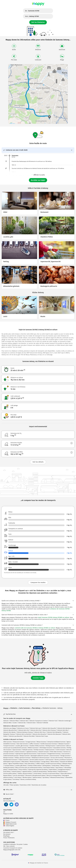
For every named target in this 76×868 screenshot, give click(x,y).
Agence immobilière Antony (16, 764)
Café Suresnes (49, 760)
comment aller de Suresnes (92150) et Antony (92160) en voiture (35, 628)
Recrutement (7, 834)
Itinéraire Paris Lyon (36, 728)
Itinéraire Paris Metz (29, 736)
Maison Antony (55, 762)
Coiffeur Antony (40, 764)
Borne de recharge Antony (54, 775)
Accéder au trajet (38, 180)
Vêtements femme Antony (57, 777)
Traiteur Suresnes (23, 760)
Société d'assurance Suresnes (49, 744)
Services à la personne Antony (51, 774)
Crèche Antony (37, 774)
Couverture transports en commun (13, 848)
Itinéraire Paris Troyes (42, 736)
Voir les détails (38, 462)
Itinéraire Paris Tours (40, 732)
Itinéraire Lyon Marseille (16, 736)
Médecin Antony (65, 766)
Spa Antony (46, 777)
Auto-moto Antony (30, 764)
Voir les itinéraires (38, 22)
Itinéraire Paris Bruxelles (39, 734)
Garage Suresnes (31, 742)
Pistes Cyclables (14, 785)
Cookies (26, 844)
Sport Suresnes (17, 750)
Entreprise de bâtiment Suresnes (56, 742)
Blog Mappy (6, 836)
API (4, 812)
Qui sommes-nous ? (9, 832)
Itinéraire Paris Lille (24, 730)
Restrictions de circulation (39, 785)
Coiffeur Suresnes (34, 744)
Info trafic (6, 785)
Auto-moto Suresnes (22, 744)
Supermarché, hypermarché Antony (38, 770)
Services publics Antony (10, 774)
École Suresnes (42, 754)
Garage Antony (45, 762)
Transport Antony (9, 766)
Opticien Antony (37, 777)
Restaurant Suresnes (19, 742)
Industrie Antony (16, 772)
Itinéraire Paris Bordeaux (64, 728)
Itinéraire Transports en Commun (39, 721)
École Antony (7, 772)
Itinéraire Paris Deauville (49, 728)
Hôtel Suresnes (8, 742)
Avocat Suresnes (55, 756)
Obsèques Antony (67, 764)
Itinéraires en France (23, 728)
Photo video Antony (66, 774)
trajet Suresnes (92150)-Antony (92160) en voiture (53, 617)
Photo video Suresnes (56, 752)
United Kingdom (9, 826)
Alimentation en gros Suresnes (12, 762)
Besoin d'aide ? (9, 794)
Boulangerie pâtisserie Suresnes (40, 756)
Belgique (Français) (10, 822)
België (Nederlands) (10, 824)
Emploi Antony (53, 770)
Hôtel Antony (25, 762)
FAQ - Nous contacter (9, 846)
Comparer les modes (38, 582)
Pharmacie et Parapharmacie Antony (35, 775)
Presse (5, 838)
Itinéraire (6, 721)
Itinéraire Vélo (24, 721)
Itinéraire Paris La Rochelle (24, 734)
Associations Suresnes (60, 748)
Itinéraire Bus (22, 723)
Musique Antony (52, 772)
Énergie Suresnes (65, 756)
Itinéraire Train (53, 721)
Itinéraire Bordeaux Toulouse (25, 732)
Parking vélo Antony (9, 768)
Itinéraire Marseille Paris (10, 730)
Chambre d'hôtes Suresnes (37, 746)
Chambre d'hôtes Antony (34, 766)
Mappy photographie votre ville (12, 850)
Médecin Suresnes (33, 748)
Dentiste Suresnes (39, 750)
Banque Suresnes (25, 756)
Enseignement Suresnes (54, 754)
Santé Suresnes (61, 746)
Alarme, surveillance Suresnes (63, 760)
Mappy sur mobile (8, 814)
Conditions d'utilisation (10, 844)
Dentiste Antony (13, 770)
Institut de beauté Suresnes (11, 756)
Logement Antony (27, 772)
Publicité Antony (62, 772)
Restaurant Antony (35, 762)
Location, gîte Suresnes (22, 746)
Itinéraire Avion (31, 723)
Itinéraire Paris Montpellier (54, 732)
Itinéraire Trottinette (43, 723)
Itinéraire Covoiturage (65, 721)
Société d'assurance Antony (53, 764)
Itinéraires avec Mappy (10, 728)
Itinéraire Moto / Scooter (10, 723)
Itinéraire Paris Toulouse (49, 730)
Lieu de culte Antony (19, 775)
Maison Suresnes (41, 742)
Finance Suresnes (20, 752)
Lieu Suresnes (66, 754)
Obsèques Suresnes (64, 744)
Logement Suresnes (32, 752)
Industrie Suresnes (44, 752)
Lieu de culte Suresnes (57, 758)
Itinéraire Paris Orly (36, 730)
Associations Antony (49, 768)
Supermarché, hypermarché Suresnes (26, 754)
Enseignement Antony (64, 770)
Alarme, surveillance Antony (28, 779)
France (6, 820)
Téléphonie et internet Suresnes (41, 758)
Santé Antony (56, 766)
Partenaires (11, 838)
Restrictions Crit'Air (25, 785)
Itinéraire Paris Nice (63, 730)
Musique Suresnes (8, 758)
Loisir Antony (18, 777)
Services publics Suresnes (37, 760)
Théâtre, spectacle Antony (25, 774)
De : (32, 11)
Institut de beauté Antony (40, 772)
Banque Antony (7, 775)
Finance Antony (23, 770)
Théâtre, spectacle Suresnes (23, 758)
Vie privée (20, 844)
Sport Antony (59, 768)
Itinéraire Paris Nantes (9, 732)
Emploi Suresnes (50, 750)
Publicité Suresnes (27, 750)
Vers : (32, 16)
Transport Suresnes (9, 746)
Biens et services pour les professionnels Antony (29, 768)
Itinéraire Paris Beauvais (54, 734)
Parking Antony (47, 766)
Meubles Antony (27, 777)
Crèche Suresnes (60, 750)
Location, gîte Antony (21, 766)
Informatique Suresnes (46, 748)
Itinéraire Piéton (14, 721)
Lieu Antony (16, 779)
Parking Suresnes (50, 746)
